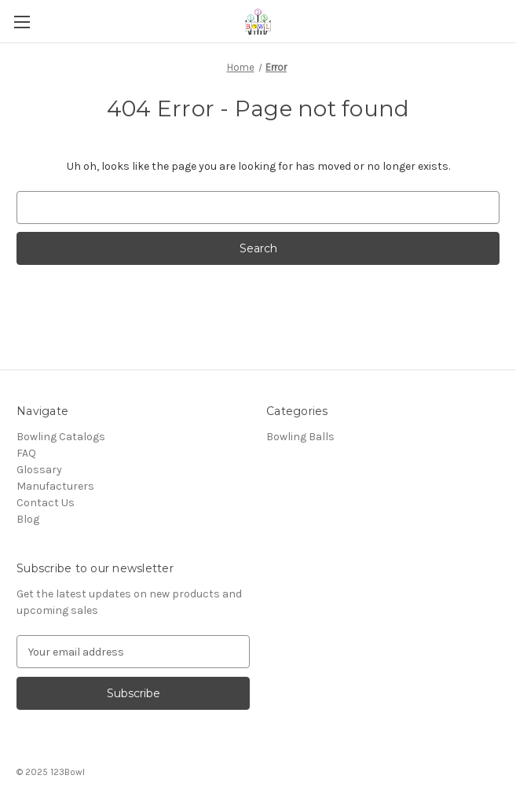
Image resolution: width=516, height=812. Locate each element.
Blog (28, 519)
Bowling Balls (300, 437)
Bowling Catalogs (61, 437)
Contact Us (46, 503)
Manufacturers (55, 486)
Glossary (39, 470)
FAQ (26, 453)
